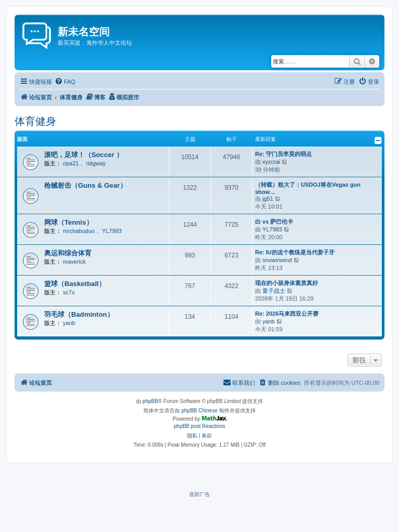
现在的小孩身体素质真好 (287, 283)
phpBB (150, 401)
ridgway (96, 163)
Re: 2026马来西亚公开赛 (287, 314)
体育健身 (35, 121)
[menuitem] (65, 82)
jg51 (268, 199)
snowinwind (277, 260)
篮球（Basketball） (75, 284)
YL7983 (112, 231)
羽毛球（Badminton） (79, 314)
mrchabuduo (79, 231)
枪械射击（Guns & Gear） (85, 185)
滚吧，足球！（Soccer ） (84, 155)
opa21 (71, 163)
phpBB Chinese (199, 411)
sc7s (69, 292)
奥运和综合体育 (68, 253)
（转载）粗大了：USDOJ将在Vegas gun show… (308, 188)
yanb (69, 323)
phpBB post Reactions (200, 426)
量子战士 (274, 291)
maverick (74, 262)
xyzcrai (271, 162)
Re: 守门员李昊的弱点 (283, 154)
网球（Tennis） (69, 222)
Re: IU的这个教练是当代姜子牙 (295, 252)
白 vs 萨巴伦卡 (274, 222)
